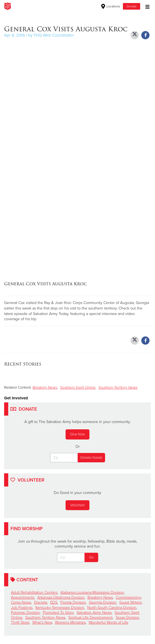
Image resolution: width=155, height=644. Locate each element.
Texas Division (127, 617)
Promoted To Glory (58, 613)
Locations (111, 6)
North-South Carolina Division (112, 608)
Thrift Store (20, 622)
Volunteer (77, 505)
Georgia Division (103, 602)
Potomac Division (25, 613)
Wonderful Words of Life (108, 622)
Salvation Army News (94, 613)
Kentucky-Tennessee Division (60, 608)
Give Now (77, 434)
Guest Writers (130, 602)
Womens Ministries (70, 622)
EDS (54, 602)
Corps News (21, 602)
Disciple (41, 602)
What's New (42, 622)
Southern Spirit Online (78, 388)
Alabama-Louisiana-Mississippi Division (92, 592)
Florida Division (73, 602)
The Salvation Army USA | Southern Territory (56, 6)
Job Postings (22, 608)
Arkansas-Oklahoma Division (61, 597)
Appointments (23, 597)
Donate (132, 6)
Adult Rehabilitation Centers (34, 592)
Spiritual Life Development (90, 617)
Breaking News (45, 388)
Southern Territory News (118, 388)
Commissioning (128, 597)
